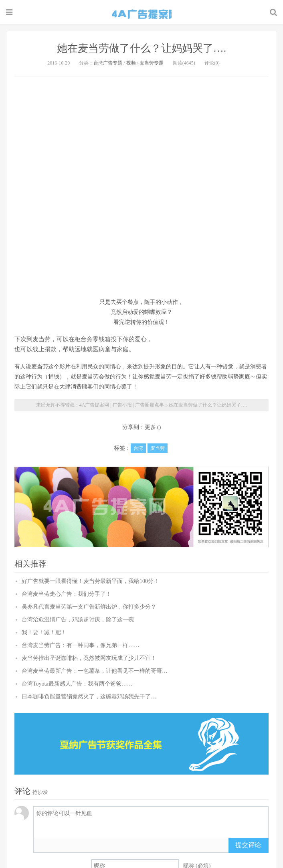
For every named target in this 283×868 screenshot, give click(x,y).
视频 (131, 63)
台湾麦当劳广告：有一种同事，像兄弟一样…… (81, 645)
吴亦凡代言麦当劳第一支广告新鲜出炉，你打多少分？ (89, 607)
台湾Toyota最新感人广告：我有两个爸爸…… (77, 684)
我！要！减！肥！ (44, 632)
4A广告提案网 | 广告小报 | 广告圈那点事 (141, 14)
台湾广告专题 (108, 63)
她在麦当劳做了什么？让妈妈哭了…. (142, 48)
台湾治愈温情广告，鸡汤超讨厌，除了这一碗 (78, 620)
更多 (150, 427)
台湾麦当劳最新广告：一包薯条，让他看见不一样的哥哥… (95, 671)
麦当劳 (158, 448)
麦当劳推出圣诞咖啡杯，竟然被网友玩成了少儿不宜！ (89, 658)
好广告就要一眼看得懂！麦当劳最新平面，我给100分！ (90, 581)
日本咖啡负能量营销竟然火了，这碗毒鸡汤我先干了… (89, 697)
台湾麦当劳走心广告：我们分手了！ (67, 594)
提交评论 (248, 845)
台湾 (138, 448)
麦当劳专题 (152, 63)
